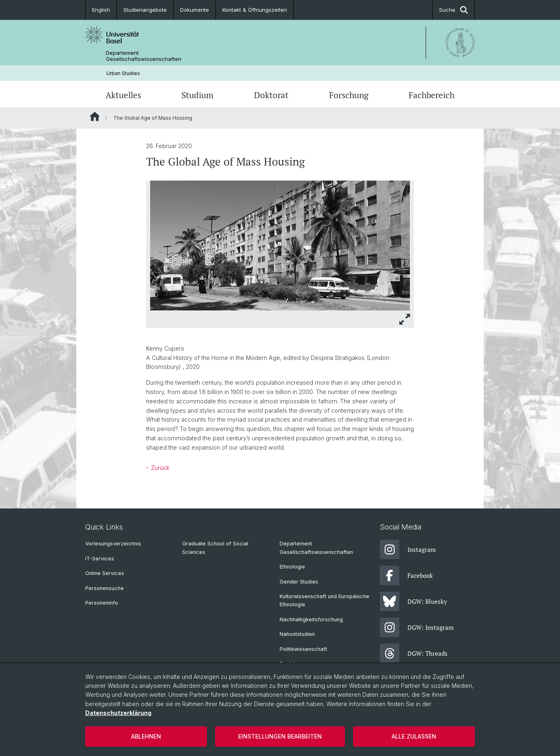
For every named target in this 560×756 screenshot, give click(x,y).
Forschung (349, 95)
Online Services (105, 573)
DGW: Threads (414, 653)
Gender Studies (299, 582)
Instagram (408, 549)
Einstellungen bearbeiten (280, 736)
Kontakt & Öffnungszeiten (255, 10)
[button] (405, 319)
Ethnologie (292, 567)
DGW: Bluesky (414, 601)
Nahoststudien (297, 634)
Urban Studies (123, 73)
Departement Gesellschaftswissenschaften (144, 56)
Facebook (406, 575)
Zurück (159, 468)
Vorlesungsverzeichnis (113, 544)
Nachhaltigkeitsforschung (311, 619)
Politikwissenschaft (303, 649)
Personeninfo (102, 603)
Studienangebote (145, 10)
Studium (197, 95)
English (101, 10)
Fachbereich (432, 95)
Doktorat (271, 95)
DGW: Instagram (417, 627)
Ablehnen (146, 736)
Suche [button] (453, 10)
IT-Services (100, 559)
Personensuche (104, 588)
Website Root (95, 116)
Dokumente (195, 10)
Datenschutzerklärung (118, 713)
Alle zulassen (414, 736)
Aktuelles (123, 95)
